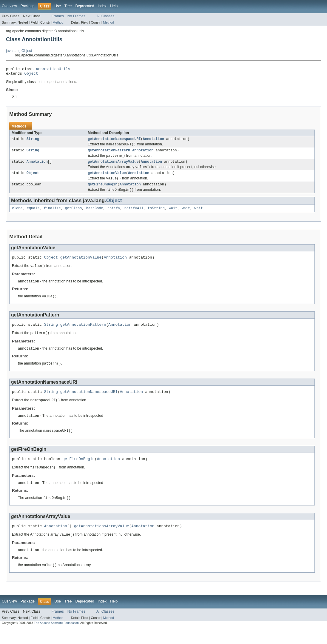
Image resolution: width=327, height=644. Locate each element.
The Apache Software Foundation (56, 639)
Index (102, 6)
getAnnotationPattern (109, 153)
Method (58, 22)
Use (58, 6)
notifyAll (134, 215)
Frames (58, 16)
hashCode (95, 215)
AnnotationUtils (53, 70)
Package (28, 6)
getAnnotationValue (107, 178)
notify (114, 215)
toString (156, 215)
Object (31, 75)
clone (17, 215)
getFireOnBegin (103, 190)
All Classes (105, 16)
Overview (9, 6)
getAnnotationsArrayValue (113, 166)
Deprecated (85, 6)
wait (173, 215)
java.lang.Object (19, 51)
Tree (68, 6)
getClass (74, 215)
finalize (52, 215)
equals (33, 215)
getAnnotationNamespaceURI (114, 141)
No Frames (76, 16)
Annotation (154, 141)
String (33, 141)
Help (114, 6)
